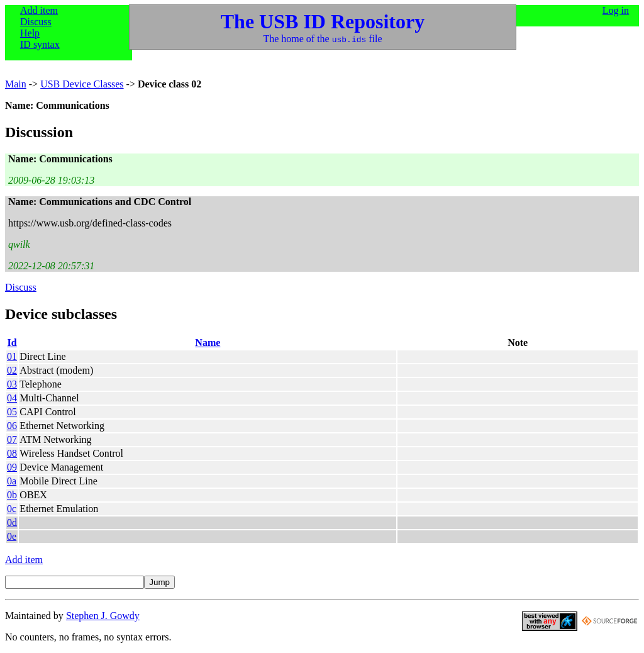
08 (12, 453)
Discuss (36, 22)
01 (12, 356)
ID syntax (40, 44)
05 (12, 412)
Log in (616, 10)
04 (12, 398)
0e (12, 536)
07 (12, 439)
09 (12, 467)
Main (16, 84)
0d (12, 522)
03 (12, 384)
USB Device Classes (82, 84)
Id (12, 343)
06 (12, 426)
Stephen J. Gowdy (103, 616)
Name (208, 343)
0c (12, 509)
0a (12, 481)
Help (30, 33)
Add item (39, 10)
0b (12, 495)
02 (12, 370)
